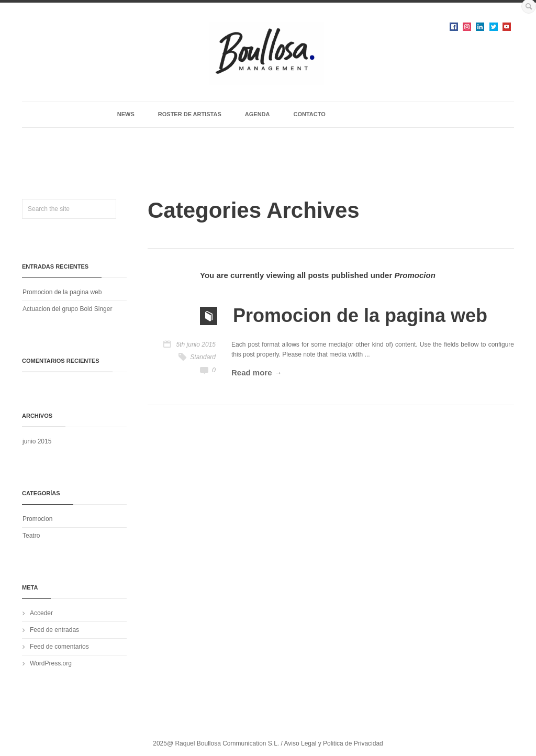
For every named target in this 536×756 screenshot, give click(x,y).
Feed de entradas (54, 630)
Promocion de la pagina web (62, 292)
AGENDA (258, 114)
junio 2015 (37, 441)
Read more (252, 373)
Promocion (37, 519)
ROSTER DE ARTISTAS (190, 114)
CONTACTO (309, 114)
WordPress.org (51, 663)
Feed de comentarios (59, 647)
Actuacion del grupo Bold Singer (67, 309)
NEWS (126, 114)
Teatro (31, 536)
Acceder (41, 613)
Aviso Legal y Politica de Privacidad (334, 743)
